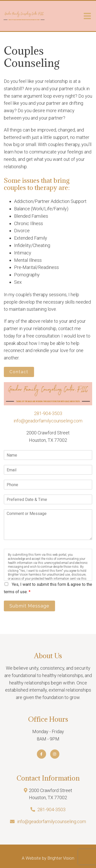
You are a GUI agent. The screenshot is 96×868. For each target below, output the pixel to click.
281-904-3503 (48, 413)
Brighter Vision (61, 858)
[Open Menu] (87, 16)
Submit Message (29, 606)
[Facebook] (41, 754)
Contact (19, 372)
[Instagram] (55, 754)
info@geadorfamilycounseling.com (48, 421)
